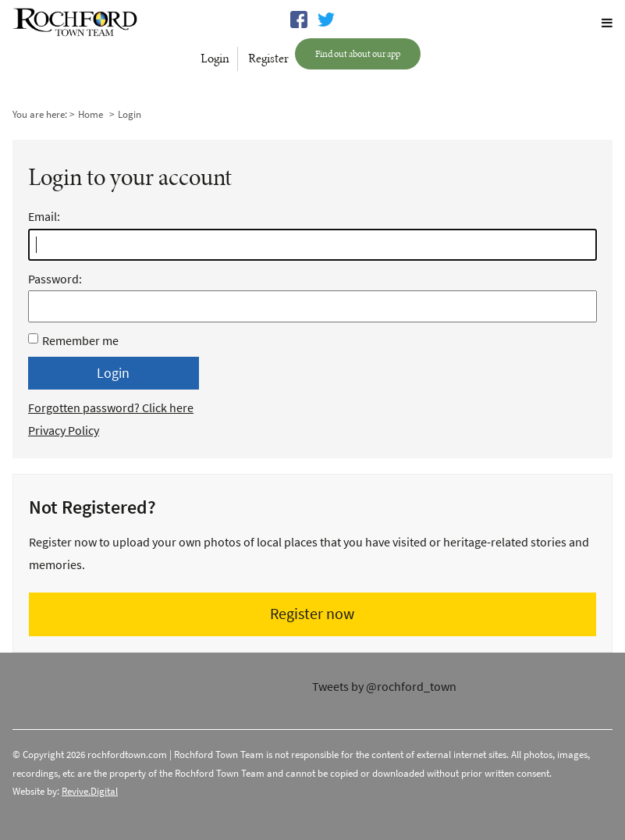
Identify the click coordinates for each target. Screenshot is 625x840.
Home (91, 114)
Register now (312, 614)
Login (215, 58)
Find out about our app (358, 53)
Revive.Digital (90, 791)
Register (268, 58)
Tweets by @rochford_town (384, 687)
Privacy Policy (64, 431)
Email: (312, 219)
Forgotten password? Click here (111, 408)
